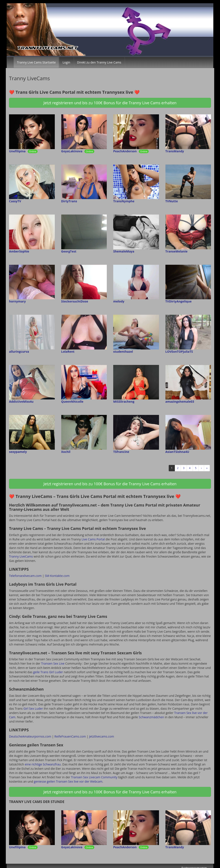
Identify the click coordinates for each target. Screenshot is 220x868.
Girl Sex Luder (33, 708)
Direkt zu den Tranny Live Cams (99, 62)
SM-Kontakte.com (57, 576)
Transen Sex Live (53, 663)
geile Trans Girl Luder (48, 672)
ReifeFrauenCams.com (70, 736)
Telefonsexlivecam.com (25, 576)
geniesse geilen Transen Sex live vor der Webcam (68, 781)
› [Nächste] (201, 468)
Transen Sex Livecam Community (94, 777)
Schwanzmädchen (151, 717)
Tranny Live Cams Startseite (36, 62)
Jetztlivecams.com (102, 736)
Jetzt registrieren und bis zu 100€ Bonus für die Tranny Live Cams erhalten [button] (110, 103)
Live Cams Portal (93, 539)
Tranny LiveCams (21, 556)
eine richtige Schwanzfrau (43, 764)
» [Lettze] (207, 468)
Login (66, 62)
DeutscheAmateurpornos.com (30, 736)
